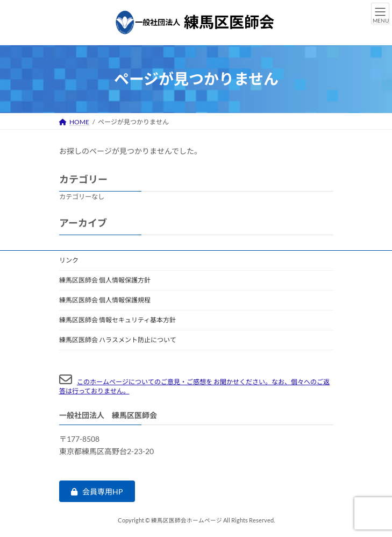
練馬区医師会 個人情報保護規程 (105, 300)
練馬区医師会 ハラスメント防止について (118, 340)
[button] (97, 491)
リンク (69, 260)
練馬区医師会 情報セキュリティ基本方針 (117, 320)
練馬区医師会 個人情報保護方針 (105, 280)
